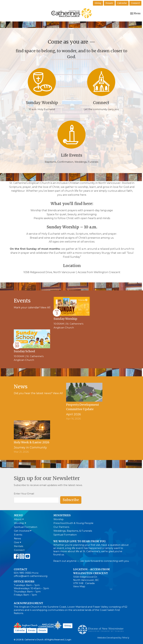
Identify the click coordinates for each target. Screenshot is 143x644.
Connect (135, 3)
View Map (79, 586)
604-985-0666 (22, 573)
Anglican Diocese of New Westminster (102, 628)
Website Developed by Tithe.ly (113, 638)
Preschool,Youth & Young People (73, 523)
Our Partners (61, 527)
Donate (109, 3)
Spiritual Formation (26, 527)
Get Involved (23, 531)
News (17, 538)
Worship (20, 523)
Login (68, 640)
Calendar (122, 3)
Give (18, 542)
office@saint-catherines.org (31, 576)
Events (18, 535)
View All (45, 307)
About (19, 519)
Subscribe (71, 500)
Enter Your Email (24, 494)
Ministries (62, 515)
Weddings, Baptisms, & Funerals (73, 531)
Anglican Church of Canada (26, 626)
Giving (98, 3)
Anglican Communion (50, 625)
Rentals (19, 546)
